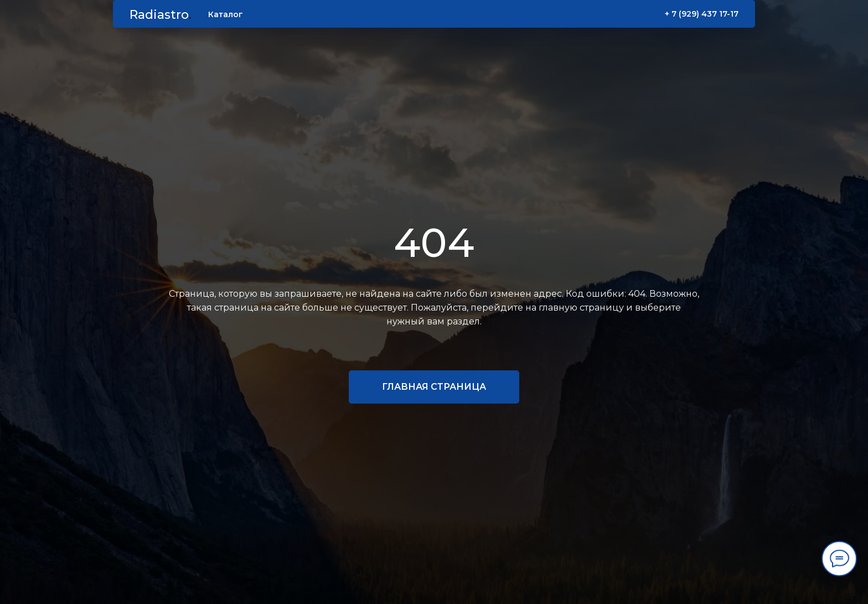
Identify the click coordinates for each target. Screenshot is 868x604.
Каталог (226, 14)
